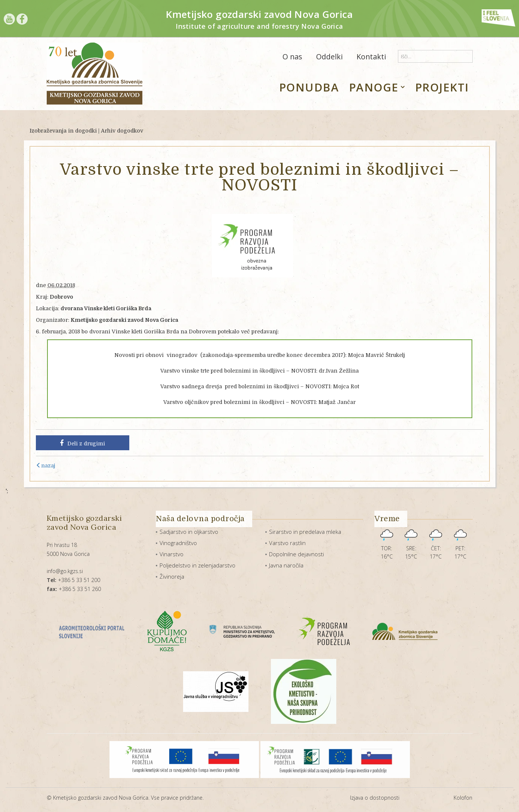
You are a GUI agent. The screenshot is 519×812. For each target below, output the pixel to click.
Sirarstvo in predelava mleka (305, 532)
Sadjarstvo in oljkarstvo (189, 532)
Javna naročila (286, 565)
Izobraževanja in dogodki (63, 131)
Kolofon (463, 798)
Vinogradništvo (178, 543)
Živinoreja (172, 576)
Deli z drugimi (82, 443)
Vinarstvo (172, 554)
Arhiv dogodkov (122, 131)
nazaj (46, 466)
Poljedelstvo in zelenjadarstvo (197, 565)
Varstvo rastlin (287, 543)
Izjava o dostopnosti (375, 798)
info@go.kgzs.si (65, 571)
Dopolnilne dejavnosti (296, 554)
